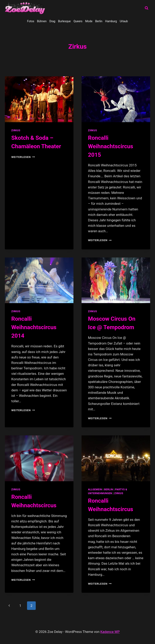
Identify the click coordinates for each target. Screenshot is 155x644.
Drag (52, 21)
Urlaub (124, 21)
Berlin (99, 21)
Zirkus (16, 130)
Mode (89, 21)
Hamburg (111, 21)
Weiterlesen (23, 157)
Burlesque (64, 21)
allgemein (95, 490)
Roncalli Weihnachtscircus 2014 (34, 327)
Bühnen (42, 21)
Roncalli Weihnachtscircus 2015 (111, 146)
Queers (78, 21)
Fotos (31, 21)
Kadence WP (110, 632)
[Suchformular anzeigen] (147, 8)
